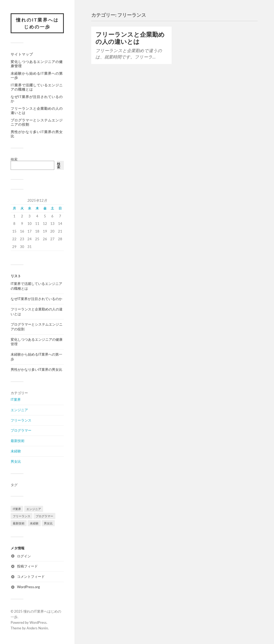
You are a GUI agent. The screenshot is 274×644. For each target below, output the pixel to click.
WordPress (38, 622)
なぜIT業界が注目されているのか (37, 99)
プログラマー (21, 430)
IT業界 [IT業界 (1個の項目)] (17, 509)
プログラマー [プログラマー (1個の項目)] (44, 516)
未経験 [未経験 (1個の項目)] (34, 523)
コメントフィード (31, 576)
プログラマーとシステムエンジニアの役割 (37, 122)
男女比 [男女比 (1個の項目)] (48, 523)
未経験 (16, 451)
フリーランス (21, 420)
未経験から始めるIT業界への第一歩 (37, 75)
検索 (14, 159)
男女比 (16, 461)
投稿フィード (27, 566)
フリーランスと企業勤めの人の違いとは (37, 111)
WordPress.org (28, 587)
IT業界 (16, 399)
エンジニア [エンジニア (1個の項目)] (34, 509)
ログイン (24, 556)
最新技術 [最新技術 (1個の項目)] (19, 523)
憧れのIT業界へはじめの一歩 (37, 23)
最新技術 (18, 441)
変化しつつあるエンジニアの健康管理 (37, 64)
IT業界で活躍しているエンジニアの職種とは (37, 87)
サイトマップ (22, 54)
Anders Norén (37, 628)
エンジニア (19, 410)
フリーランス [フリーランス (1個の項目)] (22, 516)
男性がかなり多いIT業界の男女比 (37, 134)
